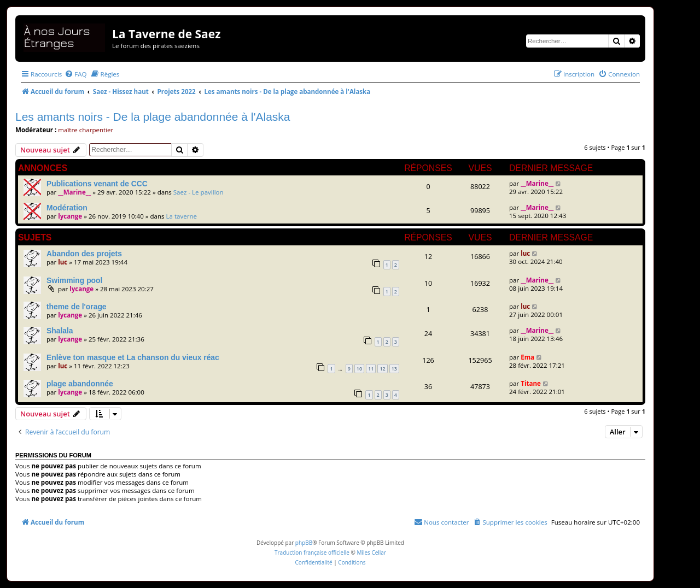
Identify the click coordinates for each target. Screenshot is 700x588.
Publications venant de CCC (97, 184)
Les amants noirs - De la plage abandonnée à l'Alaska (153, 117)
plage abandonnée (80, 384)
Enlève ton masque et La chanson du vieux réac (133, 357)
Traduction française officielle (312, 552)
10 (359, 369)
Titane (531, 383)
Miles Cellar (371, 552)
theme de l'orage (77, 307)
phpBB (304, 543)
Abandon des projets (84, 254)
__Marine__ (74, 192)
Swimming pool (74, 280)
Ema (527, 357)
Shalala (60, 331)
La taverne (182, 216)
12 (382, 369)
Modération (67, 208)
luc (63, 262)
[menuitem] (75, 74)
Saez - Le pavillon (199, 192)
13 (394, 369)
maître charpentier (86, 130)
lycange (70, 216)
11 (371, 369)
